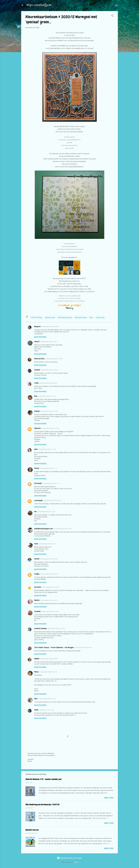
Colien (36, 383)
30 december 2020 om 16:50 (49, 559)
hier (78, 281)
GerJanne (38, 587)
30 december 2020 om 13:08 (46, 512)
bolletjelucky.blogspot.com (44, 529)
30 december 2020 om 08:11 (49, 342)
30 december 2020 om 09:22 (50, 370)
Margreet (37, 327)
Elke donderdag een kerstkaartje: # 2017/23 (42, 805)
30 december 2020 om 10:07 (47, 396)
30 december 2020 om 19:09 (49, 574)
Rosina (37, 468)
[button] (112, 16)
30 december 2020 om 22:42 (83, 648)
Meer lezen (109, 798)
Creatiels (37, 611)
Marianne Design (81, 318)
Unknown (37, 428)
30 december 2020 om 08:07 (50, 327)
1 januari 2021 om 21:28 (46, 710)
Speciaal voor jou (32, 830)
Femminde (38, 483)
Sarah (36, 710)
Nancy (36, 672)
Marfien (37, 600)
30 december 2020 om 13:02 (52, 500)
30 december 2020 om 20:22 (51, 587)
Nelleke (37, 659)
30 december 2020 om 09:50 (48, 383)
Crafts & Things (36, 318)
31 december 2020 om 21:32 (47, 699)
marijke (37, 574)
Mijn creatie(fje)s (39, 5)
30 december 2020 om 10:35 (49, 411)
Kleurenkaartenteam (65, 318)
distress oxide (50, 318)
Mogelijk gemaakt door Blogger (70, 858)
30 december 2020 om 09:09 (54, 359)
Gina (36, 699)
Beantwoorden (40, 337)
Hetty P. (37, 342)
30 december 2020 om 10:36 (50, 428)
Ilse (35, 512)
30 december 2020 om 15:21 (48, 544)
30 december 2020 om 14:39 (63, 529)
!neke (36, 544)
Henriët (37, 559)
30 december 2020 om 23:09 (49, 659)
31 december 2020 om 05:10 (48, 672)
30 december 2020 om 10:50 (47, 449)
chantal (37, 411)
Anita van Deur (39, 359)
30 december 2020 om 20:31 (49, 600)
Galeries (76, 862)
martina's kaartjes (41, 628)
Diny (36, 396)
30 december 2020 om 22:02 (56, 629)
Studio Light (100, 318)
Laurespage (38, 500)
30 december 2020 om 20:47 (50, 611)
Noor (91, 318)
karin (36, 449)
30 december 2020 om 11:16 (51, 483)
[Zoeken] (117, 6)
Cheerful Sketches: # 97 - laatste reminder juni (43, 779)
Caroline (37, 370)
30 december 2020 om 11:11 (49, 468)
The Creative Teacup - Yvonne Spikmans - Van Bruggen (54, 647)
